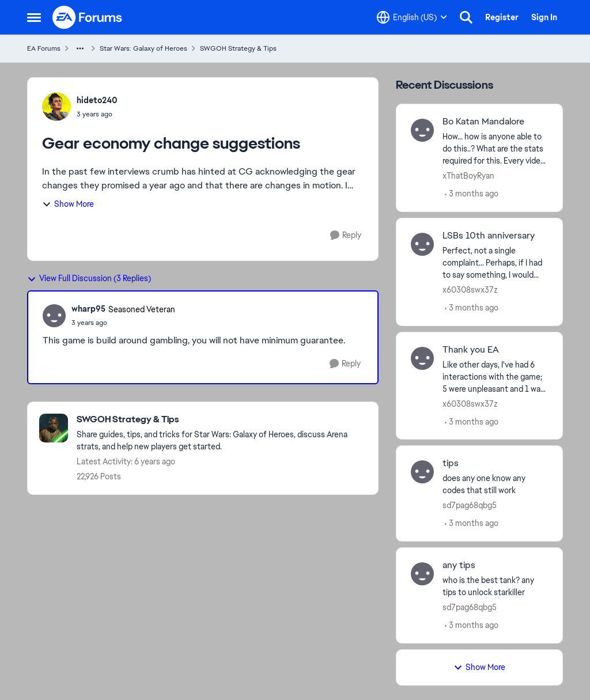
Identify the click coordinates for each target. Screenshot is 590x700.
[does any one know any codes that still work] (495, 485)
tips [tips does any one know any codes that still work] (451, 463)
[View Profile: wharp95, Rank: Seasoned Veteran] (54, 316)
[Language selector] (412, 17)
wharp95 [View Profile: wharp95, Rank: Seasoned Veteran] (88, 309)
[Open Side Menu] (34, 17)
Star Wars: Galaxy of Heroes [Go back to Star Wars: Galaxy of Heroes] (143, 48)
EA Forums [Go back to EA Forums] (44, 48)
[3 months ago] (472, 194)
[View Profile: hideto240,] (56, 107)
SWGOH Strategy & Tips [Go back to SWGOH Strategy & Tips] (238, 48)
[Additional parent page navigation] (80, 48)
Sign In (544, 17)
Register (502, 17)
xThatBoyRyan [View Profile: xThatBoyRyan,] (468, 176)
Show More (68, 204)
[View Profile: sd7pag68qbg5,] (422, 472)
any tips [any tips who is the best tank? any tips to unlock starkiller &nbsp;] (459, 565)
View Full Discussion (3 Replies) (89, 278)
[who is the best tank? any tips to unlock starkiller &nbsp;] (495, 587)
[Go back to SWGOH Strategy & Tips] (222, 420)
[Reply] (346, 235)
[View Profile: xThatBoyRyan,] (422, 130)
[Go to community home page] (88, 17)
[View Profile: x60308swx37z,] (422, 244)
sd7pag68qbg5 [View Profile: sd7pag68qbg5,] (470, 505)
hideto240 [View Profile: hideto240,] (97, 100)
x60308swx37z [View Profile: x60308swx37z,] (470, 290)
